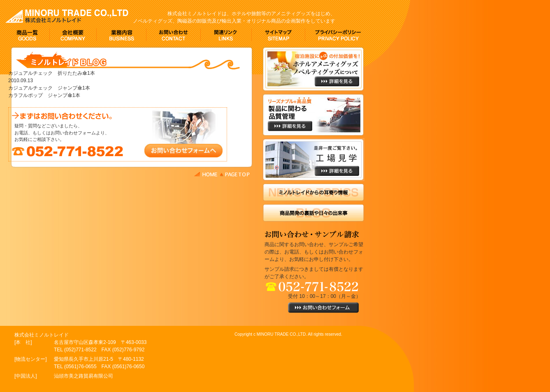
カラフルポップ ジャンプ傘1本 (44, 95)
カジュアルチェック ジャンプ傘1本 (49, 88)
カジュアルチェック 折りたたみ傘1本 (52, 73)
